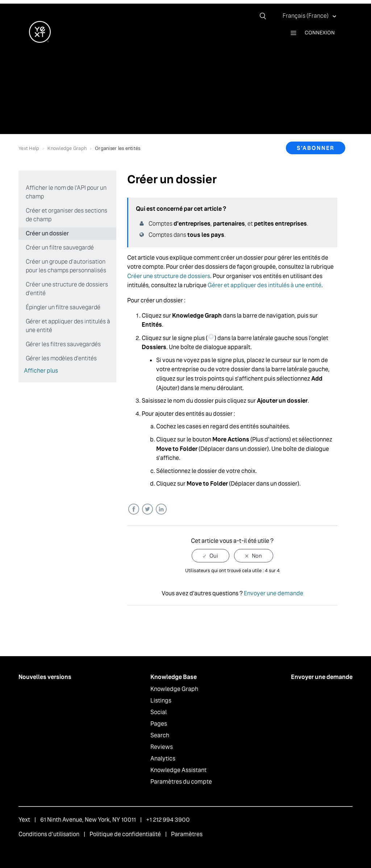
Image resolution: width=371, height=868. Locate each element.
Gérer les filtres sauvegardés (63, 344)
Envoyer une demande (274, 593)
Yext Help (29, 148)
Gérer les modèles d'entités (61, 358)
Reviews (162, 747)
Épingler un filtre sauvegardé (63, 307)
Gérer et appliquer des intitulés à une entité (68, 326)
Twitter (147, 509)
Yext (24, 820)
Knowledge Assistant (178, 770)
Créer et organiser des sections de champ (66, 215)
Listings (161, 701)
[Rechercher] (266, 16)
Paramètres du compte (181, 782)
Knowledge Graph (67, 148)
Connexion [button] (320, 33)
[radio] (210, 556)
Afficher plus (41, 371)
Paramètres (187, 834)
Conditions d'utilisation (49, 834)
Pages (159, 724)
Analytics (163, 758)
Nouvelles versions (45, 677)
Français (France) (306, 16)
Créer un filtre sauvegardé (60, 248)
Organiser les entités (118, 148)
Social (159, 712)
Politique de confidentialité (125, 834)
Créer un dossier (47, 233)
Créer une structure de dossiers (169, 276)
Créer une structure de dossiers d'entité (67, 289)
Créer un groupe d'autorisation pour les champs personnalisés (66, 266)
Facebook (134, 509)
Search (160, 735)
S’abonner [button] (316, 148)
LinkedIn (161, 509)
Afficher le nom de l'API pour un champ (66, 192)
